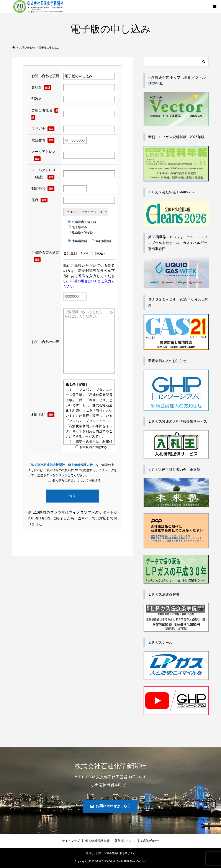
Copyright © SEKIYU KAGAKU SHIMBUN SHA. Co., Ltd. (111, 862)
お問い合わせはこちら (113, 806)
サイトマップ (71, 841)
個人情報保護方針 (97, 841)
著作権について (125, 841)
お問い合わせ (150, 841)
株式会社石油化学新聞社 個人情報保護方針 (62, 465)
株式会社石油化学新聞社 (110, 766)
